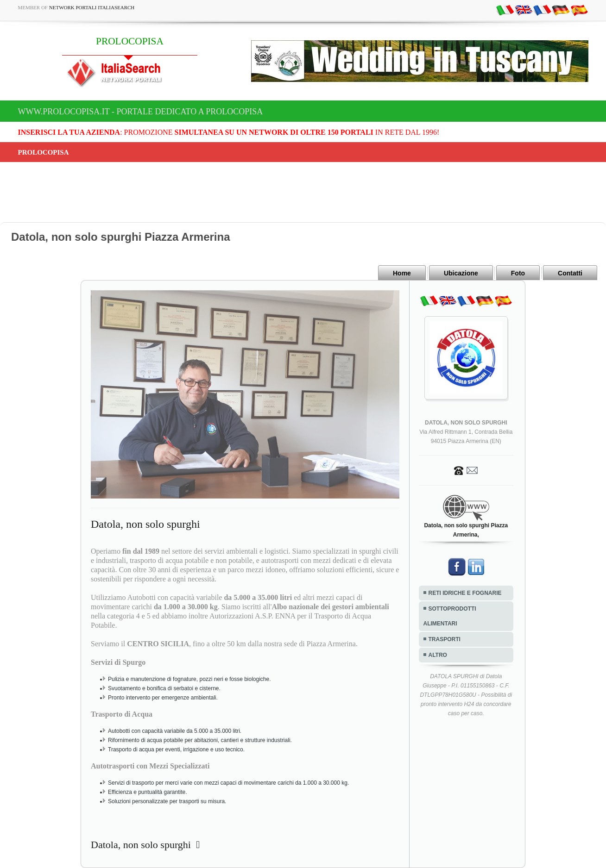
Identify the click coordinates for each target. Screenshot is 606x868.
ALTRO (438, 655)
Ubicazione (461, 273)
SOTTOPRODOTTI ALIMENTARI (450, 616)
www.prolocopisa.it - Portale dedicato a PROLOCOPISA (141, 112)
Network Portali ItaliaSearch (92, 7)
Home (402, 273)
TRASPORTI (445, 639)
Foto (518, 273)
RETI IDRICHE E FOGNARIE (465, 593)
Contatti (570, 273)
